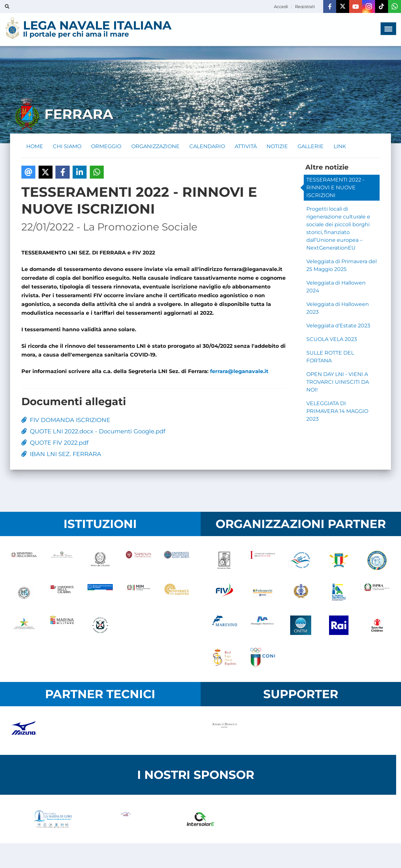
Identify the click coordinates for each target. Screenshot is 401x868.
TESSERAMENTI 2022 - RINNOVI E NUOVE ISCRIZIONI (335, 188)
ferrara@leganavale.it (240, 372)
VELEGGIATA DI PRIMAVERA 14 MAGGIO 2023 (337, 411)
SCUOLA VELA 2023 (332, 340)
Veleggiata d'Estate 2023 (338, 326)
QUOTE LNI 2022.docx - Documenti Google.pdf (93, 432)
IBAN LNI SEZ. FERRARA (61, 454)
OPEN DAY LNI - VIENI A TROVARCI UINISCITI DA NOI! (338, 382)
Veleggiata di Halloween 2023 (338, 308)
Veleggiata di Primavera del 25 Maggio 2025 (342, 266)
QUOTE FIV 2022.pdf (55, 443)
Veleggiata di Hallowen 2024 (336, 287)
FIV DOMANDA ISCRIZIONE (66, 420)
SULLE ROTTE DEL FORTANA (330, 357)
